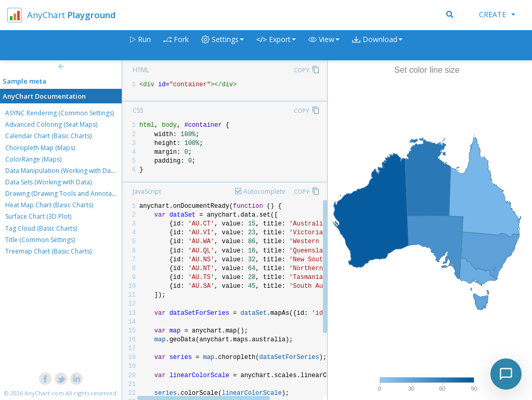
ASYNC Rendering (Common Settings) (60, 113)
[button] (324, 45)
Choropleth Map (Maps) (40, 148)
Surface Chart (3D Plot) (38, 216)
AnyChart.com (44, 393)
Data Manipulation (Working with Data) (62, 171)
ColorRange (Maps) (33, 159)
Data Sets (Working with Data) (48, 182)
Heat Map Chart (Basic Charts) (49, 205)
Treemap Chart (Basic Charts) (48, 251)
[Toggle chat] (506, 374)
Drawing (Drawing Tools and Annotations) (67, 194)
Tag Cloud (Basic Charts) (41, 228)
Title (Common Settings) (40, 240)
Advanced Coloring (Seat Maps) (51, 124)
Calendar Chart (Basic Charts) (48, 136)
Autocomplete (264, 191)
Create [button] (497, 14)
